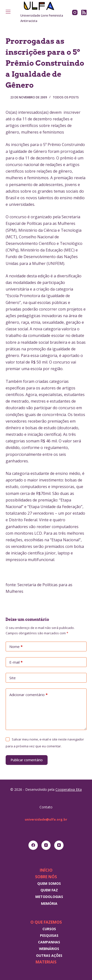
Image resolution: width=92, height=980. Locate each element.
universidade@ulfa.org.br (46, 819)
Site (13, 678)
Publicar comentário (27, 760)
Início (46, 870)
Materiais (46, 962)
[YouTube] (59, 845)
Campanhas (49, 942)
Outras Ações (49, 955)
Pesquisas (49, 935)
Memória (49, 903)
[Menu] (8, 12)
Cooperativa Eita (69, 789)
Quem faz (49, 890)
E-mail (16, 662)
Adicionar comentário (28, 695)
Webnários (49, 949)
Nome (16, 647)
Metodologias (49, 897)
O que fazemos (46, 922)
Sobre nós (46, 877)
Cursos (49, 929)
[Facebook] (33, 845)
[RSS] (84, 12)
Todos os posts (66, 97)
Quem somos (49, 883)
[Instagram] (75, 12)
